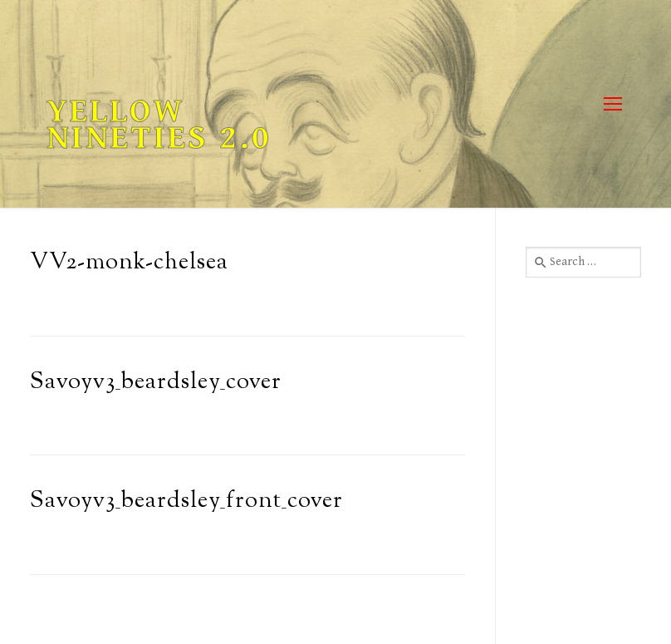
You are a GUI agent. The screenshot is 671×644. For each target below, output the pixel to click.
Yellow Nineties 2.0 (159, 125)
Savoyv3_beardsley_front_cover (186, 501)
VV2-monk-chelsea (129, 263)
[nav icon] (612, 104)
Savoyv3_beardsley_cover (156, 383)
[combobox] (583, 262)
